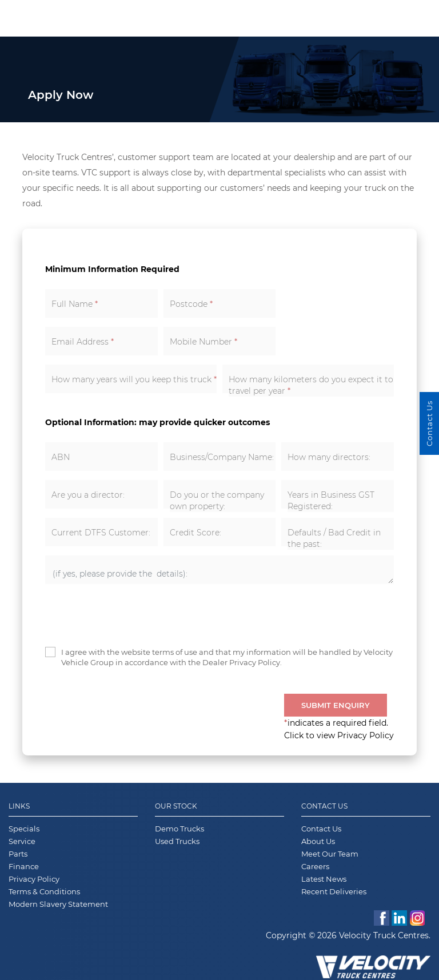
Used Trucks (177, 841)
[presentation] (132, 615)
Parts (18, 854)
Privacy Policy (34, 879)
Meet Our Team (330, 854)
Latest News (324, 879)
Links (19, 806)
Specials (24, 829)
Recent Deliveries (334, 891)
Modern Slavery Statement (58, 904)
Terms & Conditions (44, 891)
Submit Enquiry (336, 705)
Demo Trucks (179, 829)
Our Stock (176, 806)
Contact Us (324, 806)
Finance (24, 866)
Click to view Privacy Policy (339, 735)
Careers (315, 866)
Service (22, 841)
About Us (318, 841)
